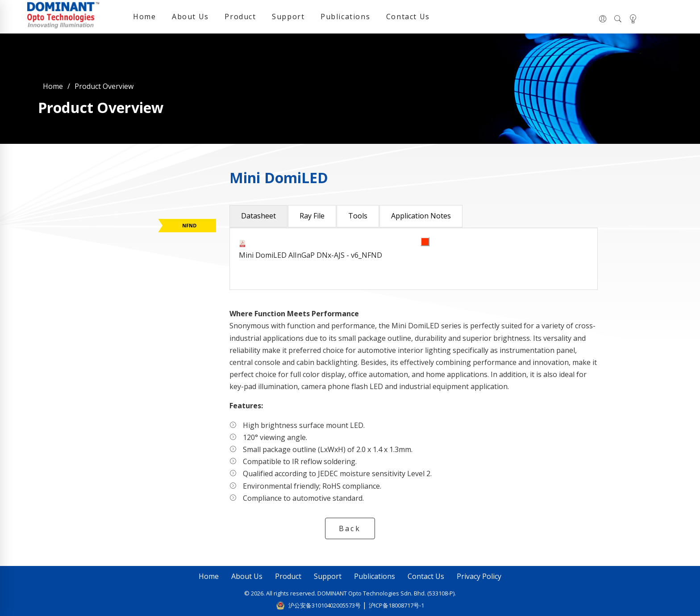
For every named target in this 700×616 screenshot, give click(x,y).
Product (240, 17)
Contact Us (408, 17)
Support (288, 17)
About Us (190, 17)
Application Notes (421, 216)
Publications (345, 17)
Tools (358, 216)
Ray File (312, 216)
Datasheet (258, 216)
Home (144, 17)
